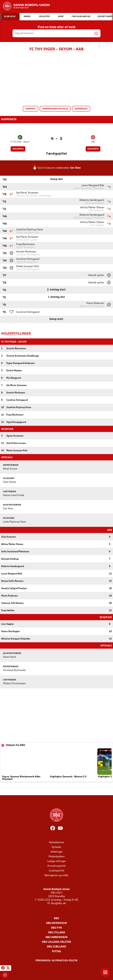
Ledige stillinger (57, 861)
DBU (56, 918)
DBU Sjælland (56, 946)
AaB (93, 142)
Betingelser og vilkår (56, 875)
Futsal (57, 951)
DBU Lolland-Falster (56, 942)
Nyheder (56, 847)
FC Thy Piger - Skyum (20, 142)
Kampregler (81, 109)
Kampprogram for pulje (55, 109)
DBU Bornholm (56, 923)
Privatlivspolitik (57, 866)
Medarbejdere (57, 856)
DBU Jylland (57, 932)
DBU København (56, 937)
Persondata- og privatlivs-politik (56, 960)
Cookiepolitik (56, 870)
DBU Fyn (56, 928)
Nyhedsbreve (56, 842)
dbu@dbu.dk (58, 903)
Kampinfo (31, 109)
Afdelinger (57, 852)
